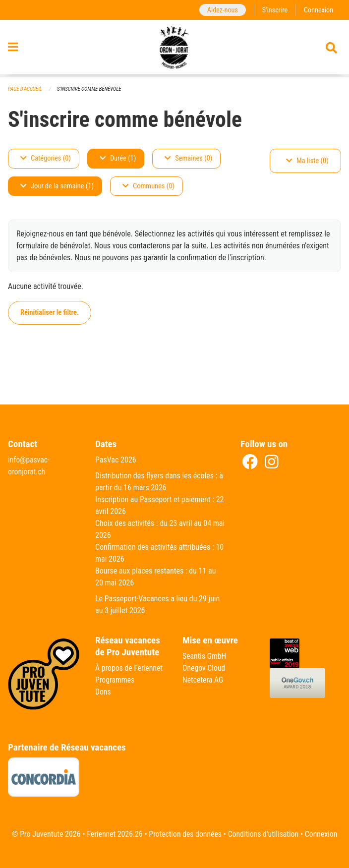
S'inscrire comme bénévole (90, 89)
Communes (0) (148, 186)
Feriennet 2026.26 (113, 834)
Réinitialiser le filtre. (50, 313)
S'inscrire (274, 10)
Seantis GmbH (205, 656)
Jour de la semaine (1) (57, 186)
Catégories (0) (46, 158)
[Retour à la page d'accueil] (175, 49)
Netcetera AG (203, 680)
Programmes (115, 680)
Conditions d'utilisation (264, 834)
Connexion (318, 10)
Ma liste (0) (307, 161)
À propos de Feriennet (129, 668)
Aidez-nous (221, 10)
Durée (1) (118, 158)
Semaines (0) (188, 158)
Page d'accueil (25, 89)
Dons (103, 692)
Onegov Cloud (204, 668)
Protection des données (185, 834)
